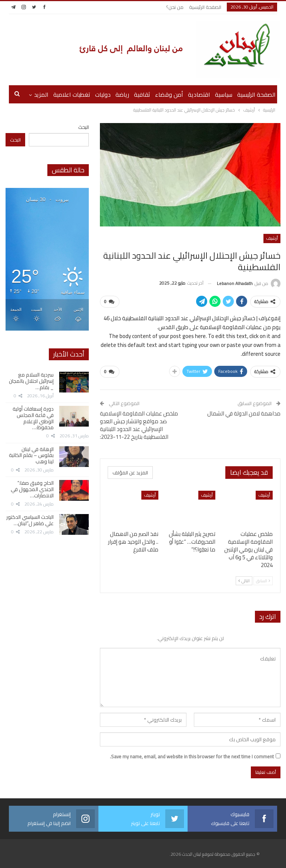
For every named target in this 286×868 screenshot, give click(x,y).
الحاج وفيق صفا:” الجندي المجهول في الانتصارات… (32, 489)
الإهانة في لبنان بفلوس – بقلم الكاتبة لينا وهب (31, 455)
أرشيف (272, 238)
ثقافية (142, 95)
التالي (244, 581)
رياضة (122, 95)
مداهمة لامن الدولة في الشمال (244, 413)
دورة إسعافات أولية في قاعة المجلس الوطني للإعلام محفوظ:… (33, 418)
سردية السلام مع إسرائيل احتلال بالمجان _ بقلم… (31, 381)
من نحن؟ (175, 7)
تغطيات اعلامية (72, 95)
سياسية (224, 95)
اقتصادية (199, 95)
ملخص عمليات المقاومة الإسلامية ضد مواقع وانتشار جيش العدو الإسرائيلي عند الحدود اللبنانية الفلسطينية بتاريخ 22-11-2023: (139, 425)
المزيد (41, 95)
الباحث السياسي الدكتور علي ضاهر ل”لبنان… (30, 520)
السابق (263, 581)
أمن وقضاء (169, 95)
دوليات (103, 95)
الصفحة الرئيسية (205, 7)
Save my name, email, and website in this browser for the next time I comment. (192, 756)
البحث (83, 127)
